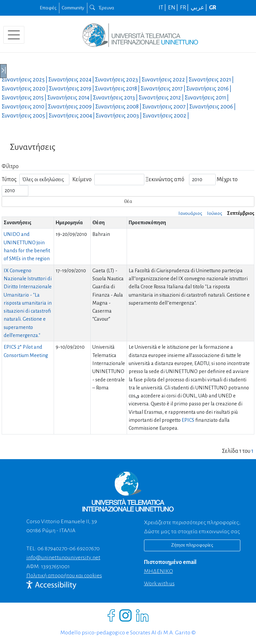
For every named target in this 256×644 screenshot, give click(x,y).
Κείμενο (82, 180)
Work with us (159, 584)
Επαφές (48, 8)
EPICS (188, 420)
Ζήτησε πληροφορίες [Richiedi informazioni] (192, 545)
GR (213, 8)
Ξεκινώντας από (165, 180)
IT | (163, 8)
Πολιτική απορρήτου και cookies (64, 576)
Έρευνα (102, 8)
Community (73, 8)
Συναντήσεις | (25, 80)
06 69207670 (84, 549)
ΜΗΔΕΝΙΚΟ (158, 571)
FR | (185, 8)
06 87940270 (52, 549)
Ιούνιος (214, 213)
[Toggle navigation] (14, 35)
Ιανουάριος (190, 213)
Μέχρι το (227, 180)
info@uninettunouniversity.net (63, 558)
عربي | (199, 8)
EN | (173, 8)
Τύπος (9, 180)
